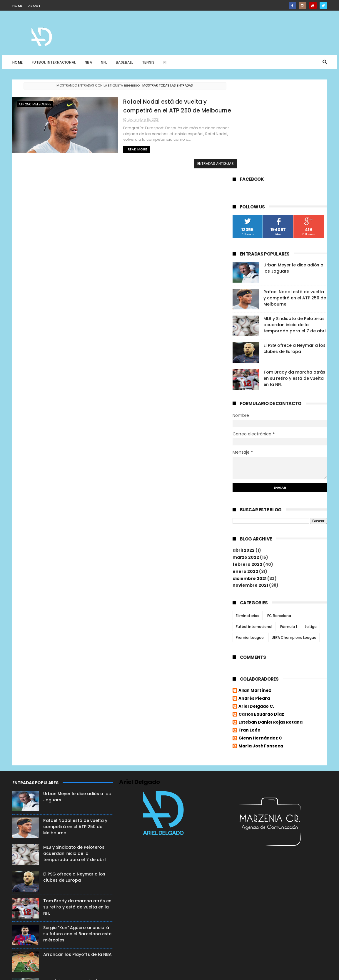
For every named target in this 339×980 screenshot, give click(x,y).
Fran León (249, 636)
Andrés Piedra (254, 604)
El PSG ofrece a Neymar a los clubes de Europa (294, 254)
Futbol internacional (254, 532)
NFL (104, 62)
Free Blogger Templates (35, 973)
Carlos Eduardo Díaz (261, 620)
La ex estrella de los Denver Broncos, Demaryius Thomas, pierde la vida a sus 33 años (74, 945)
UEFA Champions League (294, 542)
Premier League (250, 542)
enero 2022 (245, 476)
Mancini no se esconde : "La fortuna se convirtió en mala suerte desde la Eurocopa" (74, 891)
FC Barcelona (279, 521)
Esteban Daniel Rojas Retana (270, 628)
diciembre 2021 (249, 483)
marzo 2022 (246, 462)
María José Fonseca (261, 651)
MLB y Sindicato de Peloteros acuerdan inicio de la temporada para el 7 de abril (295, 230)
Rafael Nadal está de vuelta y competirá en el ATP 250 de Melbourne (295, 203)
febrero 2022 (247, 469)
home (18, 6)
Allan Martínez (255, 596)
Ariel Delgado (140, 686)
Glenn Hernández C (260, 644)
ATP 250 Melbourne (35, 104)
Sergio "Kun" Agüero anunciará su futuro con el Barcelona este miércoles (77, 838)
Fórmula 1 (289, 532)
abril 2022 (244, 455)
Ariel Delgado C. (256, 612)
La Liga (311, 532)
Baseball (125, 62)
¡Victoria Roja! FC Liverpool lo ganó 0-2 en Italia (74, 915)
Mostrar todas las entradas (160, 85)
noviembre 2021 (250, 490)
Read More (118, 149)
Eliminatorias (248, 521)
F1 (165, 62)
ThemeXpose (92, 973)
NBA (88, 62)
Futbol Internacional (54, 62)
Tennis (148, 62)
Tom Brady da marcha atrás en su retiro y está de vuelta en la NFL (294, 283)
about (35, 6)
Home (18, 62)
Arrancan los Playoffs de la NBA (77, 858)
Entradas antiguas (200, 163)
